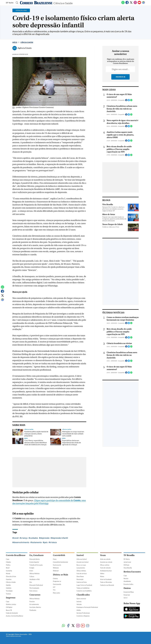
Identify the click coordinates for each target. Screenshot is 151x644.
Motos (102, 576)
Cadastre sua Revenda (107, 585)
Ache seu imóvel (82, 559)
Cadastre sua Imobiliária (84, 591)
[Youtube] (139, 4)
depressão (45, 538)
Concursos (35, 595)
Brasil (8, 568)
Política (8, 565)
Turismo (8, 594)
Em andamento (34, 604)
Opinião (8, 585)
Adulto (79, 610)
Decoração (80, 579)
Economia (9, 571)
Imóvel (80, 555)
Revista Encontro (132, 572)
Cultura (32, 576)
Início (15, 42)
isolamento (37, 542)
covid (16, 538)
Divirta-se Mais (61, 575)
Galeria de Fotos (82, 582)
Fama (55, 559)
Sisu (31, 582)
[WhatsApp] (123, 4)
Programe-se (57, 581)
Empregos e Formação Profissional (87, 607)
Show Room (80, 576)
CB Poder (127, 565)
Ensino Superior (34, 562)
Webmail (56, 571)
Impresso (11, 598)
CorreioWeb (59, 555)
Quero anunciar (81, 599)
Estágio (32, 568)
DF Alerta (127, 559)
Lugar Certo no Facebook (84, 585)
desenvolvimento (21, 542)
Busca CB (9, 610)
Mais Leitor (56, 593)
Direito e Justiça (11, 604)
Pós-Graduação (34, 588)
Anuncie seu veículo (106, 562)
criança (24, 538)
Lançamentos (81, 568)
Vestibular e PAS (35, 579)
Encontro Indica (128, 584)
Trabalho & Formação (36, 565)
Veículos (79, 604)
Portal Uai (127, 595)
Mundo (8, 574)
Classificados (83, 595)
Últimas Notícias (35, 574)
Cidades (8, 562)
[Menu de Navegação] (10, 3)
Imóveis (79, 602)
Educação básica (35, 559)
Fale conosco (33, 591)
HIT (54, 587)
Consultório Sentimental (60, 562)
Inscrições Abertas (35, 607)
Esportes (9, 579)
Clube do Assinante (12, 613)
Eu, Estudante (37, 555)
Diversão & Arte (11, 576)
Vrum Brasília (128, 568)
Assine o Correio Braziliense (15, 616)
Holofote (9, 588)
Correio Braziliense (16, 555)
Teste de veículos (105, 568)
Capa (8, 559)
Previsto (32, 602)
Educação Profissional (36, 585)
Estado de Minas (129, 592)
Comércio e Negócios (83, 616)
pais (46, 542)
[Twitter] (131, 4)
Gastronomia (57, 565)
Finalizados (33, 610)
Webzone (56, 568)
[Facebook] (127, 4)
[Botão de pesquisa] (16, 3)
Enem (31, 571)
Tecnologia (9, 591)
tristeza (53, 542)
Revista (126, 578)
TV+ (54, 590)
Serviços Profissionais (83, 613)
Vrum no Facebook (106, 579)
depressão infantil (60, 538)
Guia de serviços (82, 574)
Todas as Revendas (106, 582)
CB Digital (9, 607)
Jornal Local (127, 562)
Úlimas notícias (81, 571)
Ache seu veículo (105, 559)
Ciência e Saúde (63, 3)
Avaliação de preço (106, 571)
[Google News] (143, 4)
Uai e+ (126, 598)
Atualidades (127, 581)
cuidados (34, 538)
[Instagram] (135, 4)
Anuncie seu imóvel (83, 562)
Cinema (55, 578)
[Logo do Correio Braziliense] (36, 3)
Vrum (103, 555)
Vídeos (102, 574)
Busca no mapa (81, 565)
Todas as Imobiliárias (83, 588)
